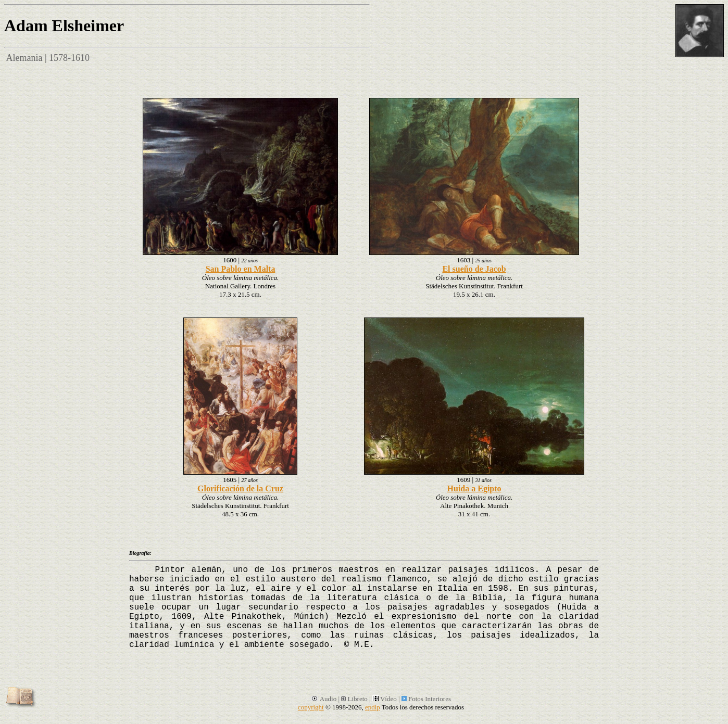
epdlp (373, 707)
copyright (311, 707)
